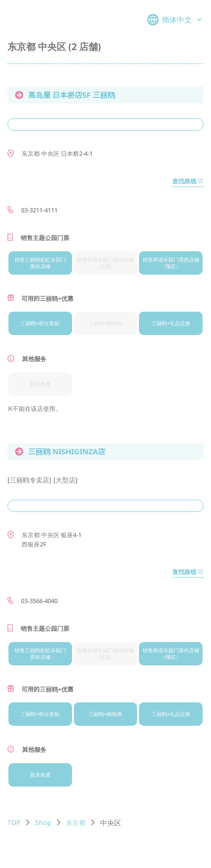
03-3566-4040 (39, 601)
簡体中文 (175, 20)
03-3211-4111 (39, 210)
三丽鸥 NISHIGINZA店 (60, 452)
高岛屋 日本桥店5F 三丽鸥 (65, 95)
